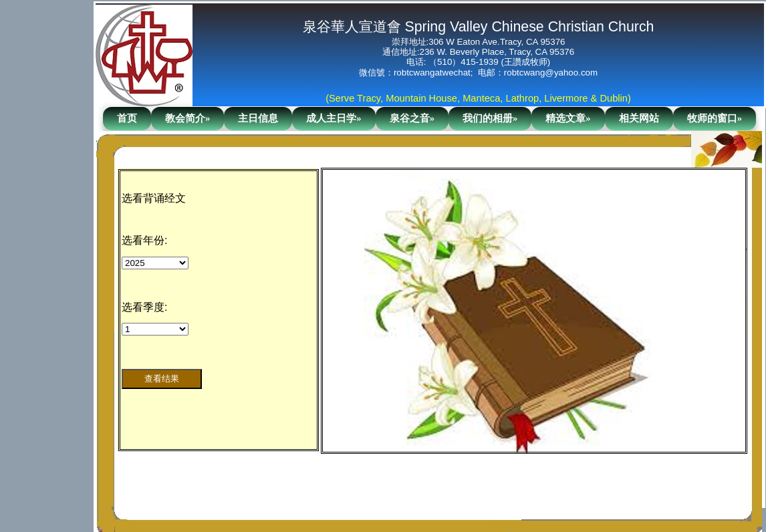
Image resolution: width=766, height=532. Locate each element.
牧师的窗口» (715, 118)
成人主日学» (334, 118)
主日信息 (258, 118)
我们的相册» (490, 118)
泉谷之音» (412, 118)
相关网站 (639, 118)
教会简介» (187, 118)
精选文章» (568, 118)
